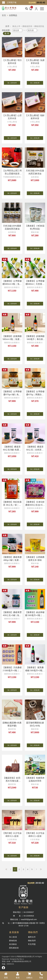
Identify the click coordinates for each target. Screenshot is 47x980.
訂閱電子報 (12, 2)
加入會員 (13, 937)
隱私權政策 (14, 948)
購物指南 (13, 941)
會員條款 (13, 944)
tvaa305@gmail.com (29, 919)
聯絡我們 (32, 941)
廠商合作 (32, 937)
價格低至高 (27, 26)
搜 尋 (7, 33)
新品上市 (16, 26)
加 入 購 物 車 (14, 82)
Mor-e (22, 959)
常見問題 (32, 944)
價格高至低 (39, 26)
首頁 (4, 15)
